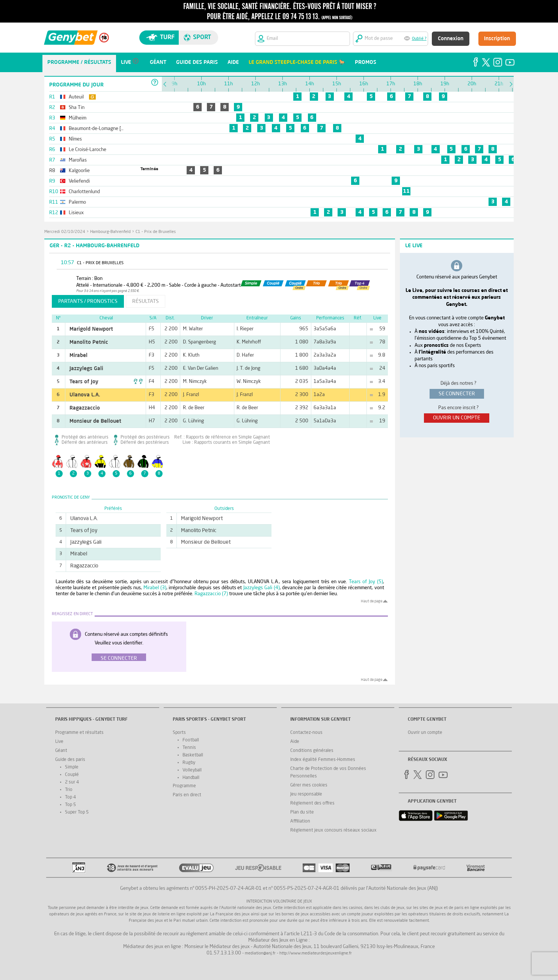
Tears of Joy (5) (366, 582)
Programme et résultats (79, 733)
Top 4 (70, 797)
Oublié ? (419, 39)
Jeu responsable (306, 794)
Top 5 (70, 805)
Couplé (72, 775)
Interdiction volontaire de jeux (279, 902)
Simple (72, 767)
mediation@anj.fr (260, 954)
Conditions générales (312, 751)
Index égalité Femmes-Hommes (323, 760)
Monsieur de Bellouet (95, 421)
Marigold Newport (91, 329)
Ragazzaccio (85, 408)
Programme (184, 786)
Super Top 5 (77, 812)
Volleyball (192, 770)
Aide (295, 742)
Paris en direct (187, 795)
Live (59, 742)
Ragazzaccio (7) (211, 594)
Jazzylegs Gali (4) (262, 588)
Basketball (193, 755)
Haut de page (372, 601)
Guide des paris (70, 760)
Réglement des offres (312, 803)
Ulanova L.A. (85, 395)
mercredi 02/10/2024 (65, 232)
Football (191, 740)
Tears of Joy (84, 382)
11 (406, 191)
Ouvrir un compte (425, 733)
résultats (146, 301)
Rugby (189, 763)
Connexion (451, 39)
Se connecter (119, 658)
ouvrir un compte (457, 418)
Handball (191, 778)
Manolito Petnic (89, 342)
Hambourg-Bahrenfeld (110, 232)
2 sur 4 (72, 782)
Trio (69, 790)
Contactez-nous (306, 733)
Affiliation (300, 821)
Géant (61, 751)
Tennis (189, 748)
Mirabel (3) (155, 588)
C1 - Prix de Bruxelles (156, 232)
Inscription (497, 39)
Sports (179, 733)
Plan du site (302, 812)
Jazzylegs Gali (86, 369)
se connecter (457, 394)
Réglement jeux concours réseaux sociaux (333, 830)
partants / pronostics (88, 301)
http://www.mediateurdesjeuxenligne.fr (316, 954)
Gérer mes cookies (309, 785)
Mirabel (78, 355)
